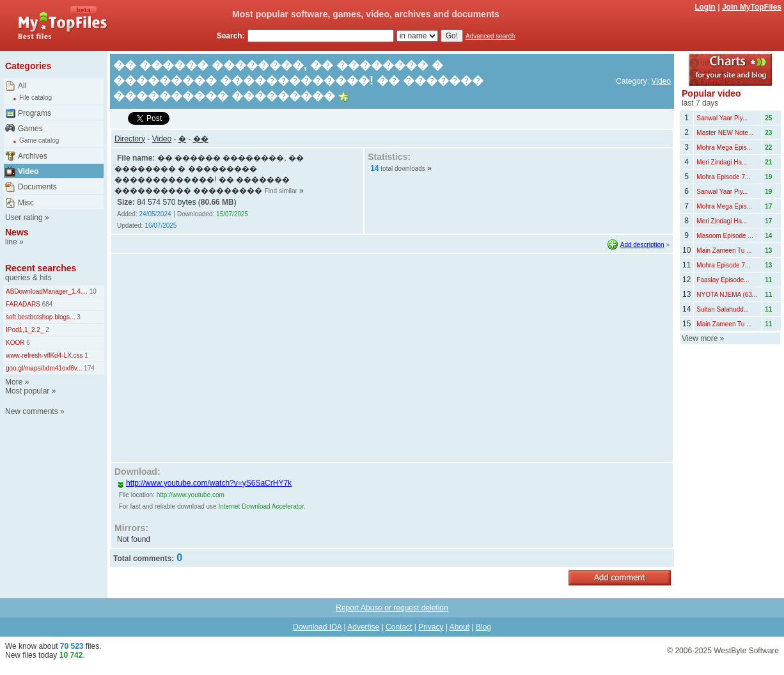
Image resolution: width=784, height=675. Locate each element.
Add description (642, 245)
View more (700, 338)
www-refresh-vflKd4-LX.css (44, 355)
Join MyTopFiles (752, 7)
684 (46, 304)
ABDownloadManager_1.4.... (47, 291)
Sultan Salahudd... (723, 309)
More (14, 382)
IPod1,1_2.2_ (25, 330)
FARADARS (23, 304)
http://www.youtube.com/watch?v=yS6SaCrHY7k (204, 483)
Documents (37, 187)
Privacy (431, 627)
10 (92, 291)
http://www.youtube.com (191, 495)
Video (28, 171)
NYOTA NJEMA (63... (727, 295)
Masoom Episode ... (725, 236)
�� (201, 139)
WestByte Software (746, 651)
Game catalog (39, 140)
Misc (26, 203)
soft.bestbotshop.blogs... (40, 317)
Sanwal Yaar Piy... (722, 118)
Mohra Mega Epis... (724, 147)
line (11, 242)
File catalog (35, 98)
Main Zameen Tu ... (724, 250)
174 (88, 368)
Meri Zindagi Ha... (722, 162)
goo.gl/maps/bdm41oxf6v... (44, 368)
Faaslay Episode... (723, 280)
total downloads (403, 169)
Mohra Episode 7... (723, 177)
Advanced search (490, 36)
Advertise (363, 627)
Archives (33, 156)
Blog (483, 627)
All (22, 86)
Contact (399, 627)
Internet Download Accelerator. (262, 506)
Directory (130, 139)
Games (30, 129)
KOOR (15, 343)
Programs (35, 113)
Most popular (27, 391)
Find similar (281, 191)
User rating (24, 218)
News (17, 232)
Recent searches (41, 268)
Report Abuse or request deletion (392, 608)
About (459, 627)
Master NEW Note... (725, 133)
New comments (32, 411)
